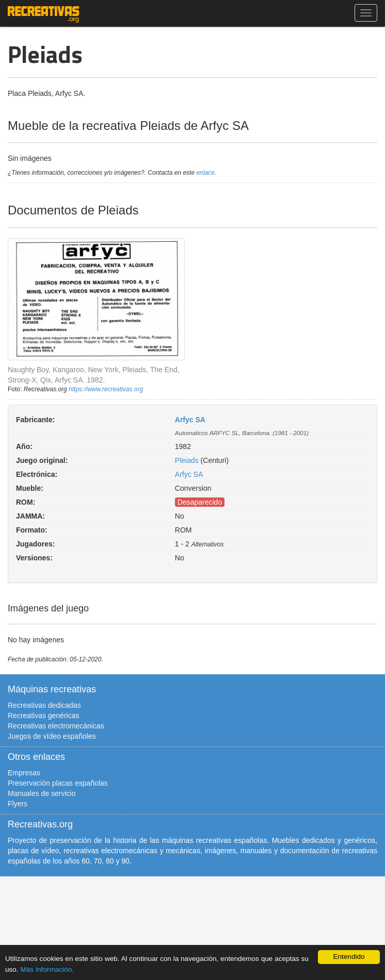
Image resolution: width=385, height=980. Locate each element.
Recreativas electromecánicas (56, 726)
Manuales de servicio (42, 793)
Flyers (18, 804)
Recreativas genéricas (44, 716)
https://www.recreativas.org (106, 389)
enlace (205, 173)
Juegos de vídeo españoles (52, 736)
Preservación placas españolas (58, 783)
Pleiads (187, 460)
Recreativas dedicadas (44, 705)
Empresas (24, 773)
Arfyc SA (190, 420)
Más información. (47, 969)
